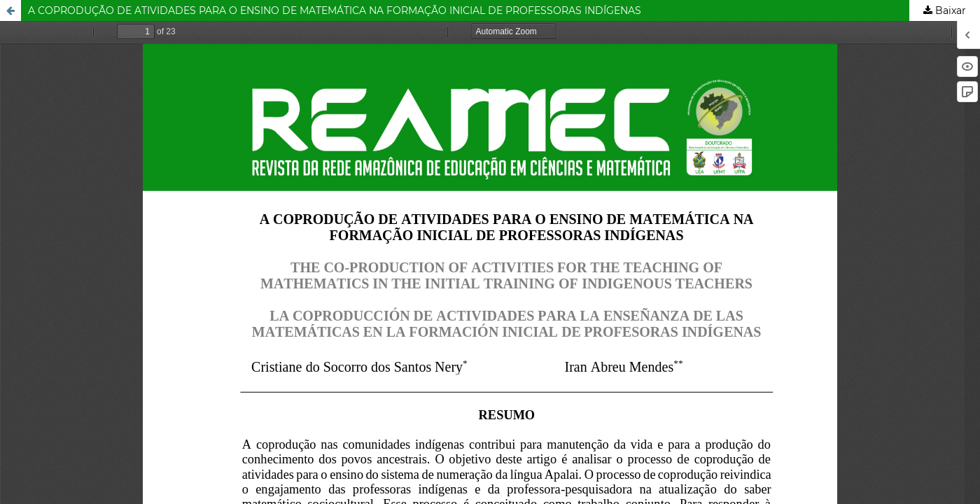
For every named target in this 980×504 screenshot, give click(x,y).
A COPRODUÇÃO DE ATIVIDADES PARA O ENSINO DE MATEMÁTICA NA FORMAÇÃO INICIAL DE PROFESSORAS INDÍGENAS (335, 10)
